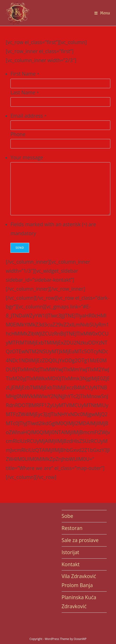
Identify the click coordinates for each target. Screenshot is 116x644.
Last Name (25, 92)
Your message (27, 157)
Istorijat (70, 552)
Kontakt (71, 564)
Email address (28, 116)
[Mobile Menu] (102, 13)
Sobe (67, 516)
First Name (25, 74)
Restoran (72, 528)
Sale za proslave (80, 540)
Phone (18, 134)
